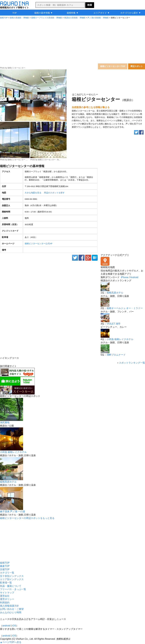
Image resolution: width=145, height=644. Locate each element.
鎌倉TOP (5, 566)
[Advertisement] (72, 41)
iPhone (125, 277)
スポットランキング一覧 (132, 363)
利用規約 (5, 603)
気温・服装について (11, 586)
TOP (14, 13)
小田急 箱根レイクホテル (120, 339)
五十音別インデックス (12, 576)
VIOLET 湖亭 (114, 324)
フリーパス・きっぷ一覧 (13, 589)
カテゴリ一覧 (7, 573)
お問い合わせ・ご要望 (12, 609)
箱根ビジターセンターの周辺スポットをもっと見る (27, 518)
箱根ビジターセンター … (18, 160)
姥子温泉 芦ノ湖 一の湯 (13, 511)
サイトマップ (7, 593)
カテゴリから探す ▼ (131, 13)
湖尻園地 (5, 422)
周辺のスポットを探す (54, 193)
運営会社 (5, 596)
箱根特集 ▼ (73, 13)
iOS (14, 626)
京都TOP (5, 569)
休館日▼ (6, 205)
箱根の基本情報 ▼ (43, 13)
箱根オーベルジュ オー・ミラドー (125, 308)
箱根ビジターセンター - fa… (49, 160)
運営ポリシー (7, 599)
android (6, 626)
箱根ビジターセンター (16, 68)
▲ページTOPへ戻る (11, 642)
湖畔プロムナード (116, 355)
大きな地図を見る (33, 193)
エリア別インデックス (12, 579)
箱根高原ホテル (115, 293)
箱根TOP (5, 563)
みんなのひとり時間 (11, 612)
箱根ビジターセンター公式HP (39, 244)
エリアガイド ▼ (102, 13)
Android (134, 277)
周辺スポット (137, 66)
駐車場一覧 (6, 583)
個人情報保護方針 (9, 606)
